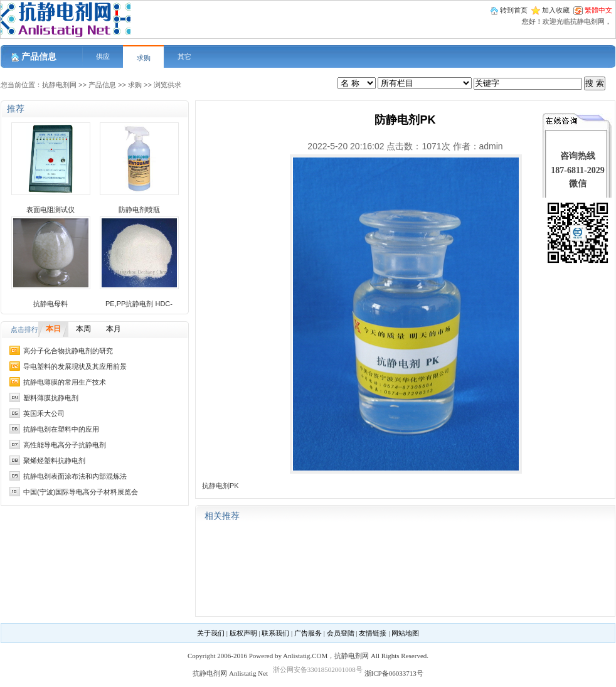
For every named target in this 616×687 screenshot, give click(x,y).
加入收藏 (556, 10)
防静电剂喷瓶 (139, 210)
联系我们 (275, 633)
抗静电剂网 (59, 85)
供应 (103, 56)
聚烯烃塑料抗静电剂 (54, 461)
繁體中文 (598, 10)
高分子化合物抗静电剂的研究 (68, 351)
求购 (144, 58)
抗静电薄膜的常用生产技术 (65, 382)
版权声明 (243, 633)
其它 (184, 56)
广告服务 (308, 633)
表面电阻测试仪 (50, 210)
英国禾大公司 (44, 413)
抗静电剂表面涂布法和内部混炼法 (75, 476)
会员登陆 (341, 633)
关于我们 (211, 633)
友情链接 (373, 633)
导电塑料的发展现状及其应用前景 (75, 366)
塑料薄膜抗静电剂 (51, 398)
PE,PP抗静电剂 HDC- (139, 304)
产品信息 (102, 85)
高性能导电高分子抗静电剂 (65, 445)
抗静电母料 (50, 304)
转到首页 (514, 10)
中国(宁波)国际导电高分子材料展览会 (81, 492)
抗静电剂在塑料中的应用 (61, 429)
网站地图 (405, 633)
